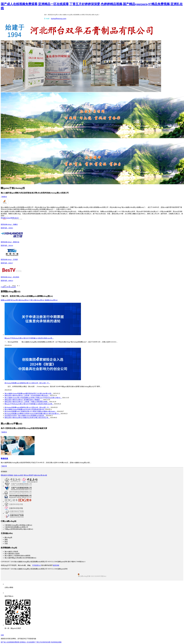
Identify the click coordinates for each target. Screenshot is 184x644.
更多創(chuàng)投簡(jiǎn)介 (10, 218)
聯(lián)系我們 (29, 475)
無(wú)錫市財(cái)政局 (12, 554)
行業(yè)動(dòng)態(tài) (37, 300)
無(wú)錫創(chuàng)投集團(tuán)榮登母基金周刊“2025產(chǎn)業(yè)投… (29, 393)
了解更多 (4, 197)
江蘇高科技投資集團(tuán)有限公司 (16, 527)
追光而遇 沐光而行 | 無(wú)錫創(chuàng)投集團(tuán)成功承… (25, 416)
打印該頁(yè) (37, 565)
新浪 (6, 541)
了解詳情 (4, 466)
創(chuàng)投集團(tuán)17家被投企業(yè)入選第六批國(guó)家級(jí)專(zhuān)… (31, 411)
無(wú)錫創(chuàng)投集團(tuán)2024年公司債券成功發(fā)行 (25, 409)
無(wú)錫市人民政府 (11, 552)
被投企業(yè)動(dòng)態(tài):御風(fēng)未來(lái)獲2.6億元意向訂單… (27, 418)
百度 (6, 543)
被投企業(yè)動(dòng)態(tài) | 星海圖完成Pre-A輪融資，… (24, 400)
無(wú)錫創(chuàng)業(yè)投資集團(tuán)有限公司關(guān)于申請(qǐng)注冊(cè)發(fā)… (33, 398)
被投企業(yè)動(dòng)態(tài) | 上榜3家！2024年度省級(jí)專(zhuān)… (27, 395)
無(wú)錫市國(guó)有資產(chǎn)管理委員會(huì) (20, 558)
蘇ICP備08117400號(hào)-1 (77, 562)
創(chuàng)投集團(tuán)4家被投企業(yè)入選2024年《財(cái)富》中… (27, 383)
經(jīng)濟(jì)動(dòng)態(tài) (20, 300)
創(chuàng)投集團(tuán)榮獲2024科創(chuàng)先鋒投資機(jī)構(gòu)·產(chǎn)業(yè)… (32, 414)
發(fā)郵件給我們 (47, 565)
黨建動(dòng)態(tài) (51, 300)
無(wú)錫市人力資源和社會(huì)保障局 (17, 556)
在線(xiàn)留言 (19, 475)
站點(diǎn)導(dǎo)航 (40, 475)
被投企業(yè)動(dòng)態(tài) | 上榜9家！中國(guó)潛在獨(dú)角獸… (27, 402)
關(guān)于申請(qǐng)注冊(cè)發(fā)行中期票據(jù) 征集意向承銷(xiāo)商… (29, 338)
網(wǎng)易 (8, 537)
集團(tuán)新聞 (6, 300)
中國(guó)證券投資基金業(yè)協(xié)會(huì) (19, 529)
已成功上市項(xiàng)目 (8, 287)
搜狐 (6, 539)
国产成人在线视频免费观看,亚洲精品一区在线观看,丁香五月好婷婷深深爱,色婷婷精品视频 (31, 642)
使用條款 (10, 475)
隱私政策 (4, 475)
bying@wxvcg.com (59, 19)
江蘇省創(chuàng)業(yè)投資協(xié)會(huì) (18, 525)
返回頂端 (56, 565)
